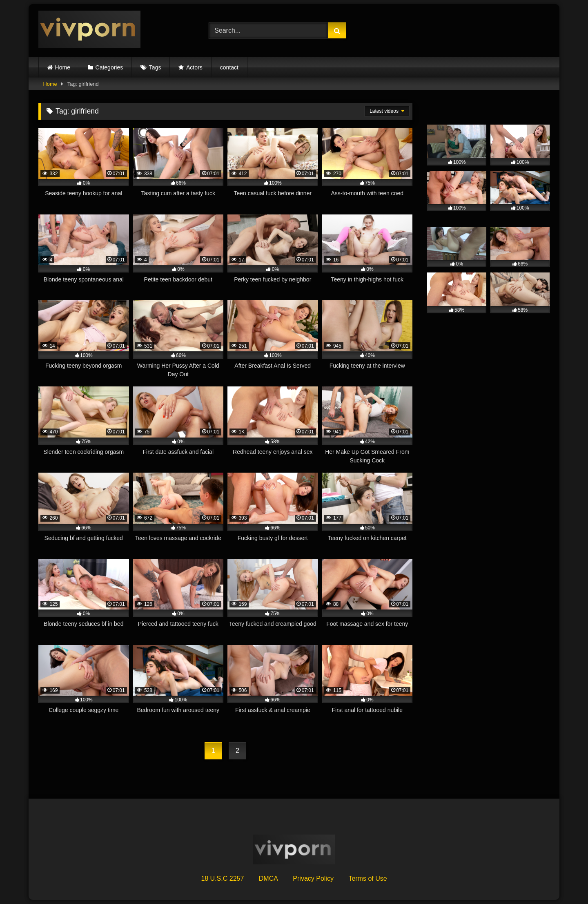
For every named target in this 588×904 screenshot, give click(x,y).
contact (229, 67)
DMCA (268, 878)
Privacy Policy (313, 878)
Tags (155, 67)
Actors (194, 67)
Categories (109, 67)
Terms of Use (367, 878)
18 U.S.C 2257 (222, 878)
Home (63, 67)
